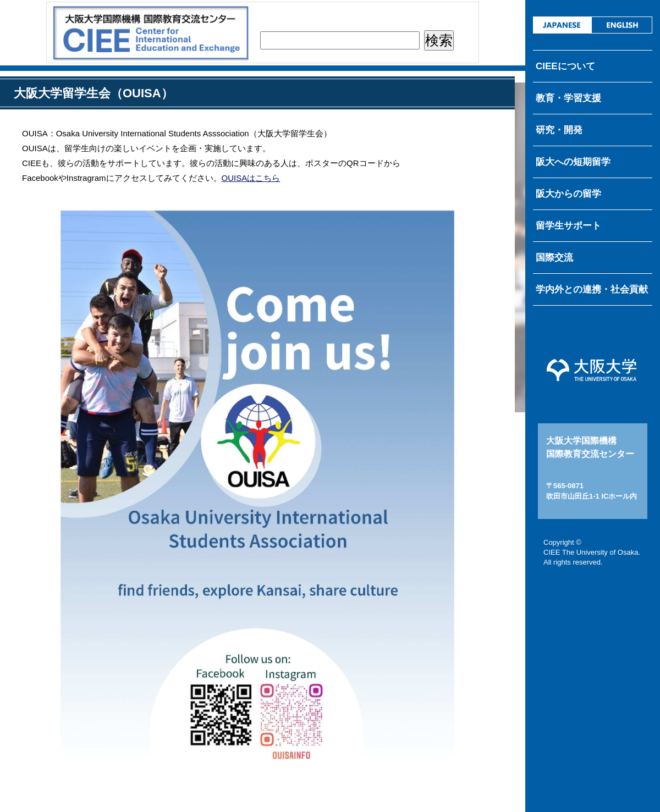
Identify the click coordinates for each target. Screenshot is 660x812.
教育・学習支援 (568, 98)
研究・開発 (559, 130)
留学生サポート (568, 226)
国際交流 (554, 258)
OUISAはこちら (251, 178)
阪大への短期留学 (573, 162)
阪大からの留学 (568, 194)
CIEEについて (565, 66)
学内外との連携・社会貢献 (592, 289)
